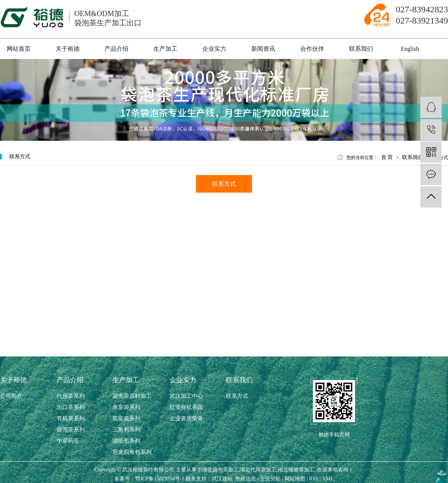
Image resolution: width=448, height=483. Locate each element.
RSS (314, 479)
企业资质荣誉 (186, 418)
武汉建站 (222, 479)
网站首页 (19, 49)
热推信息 (246, 479)
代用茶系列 (71, 396)
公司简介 (11, 396)
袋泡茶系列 (71, 430)
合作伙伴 (312, 49)
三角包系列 (126, 430)
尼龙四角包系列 (132, 452)
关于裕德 (68, 49)
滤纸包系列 (126, 441)
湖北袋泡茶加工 (220, 470)
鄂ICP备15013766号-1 (160, 479)
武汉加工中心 (186, 396)
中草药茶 (68, 441)
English (410, 49)
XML (328, 479)
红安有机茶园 (186, 407)
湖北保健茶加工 (296, 470)
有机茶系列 (71, 418)
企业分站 (270, 479)
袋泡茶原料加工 (132, 396)
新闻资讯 (263, 49)
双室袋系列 (126, 418)
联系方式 (224, 184)
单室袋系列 (126, 407)
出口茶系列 (71, 407)
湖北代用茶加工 (258, 470)
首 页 (387, 157)
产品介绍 (116, 49)
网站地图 (295, 479)
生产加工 (165, 49)
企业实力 (214, 49)
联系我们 (361, 49)
